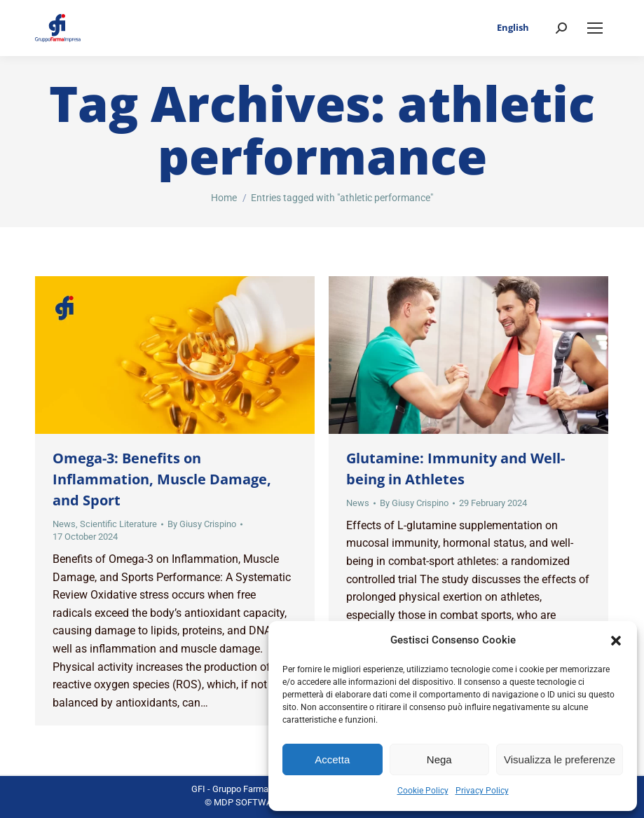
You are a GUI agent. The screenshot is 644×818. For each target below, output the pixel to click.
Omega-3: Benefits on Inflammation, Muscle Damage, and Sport (162, 479)
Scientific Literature (118, 524)
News (64, 524)
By (202, 524)
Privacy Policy (482, 791)
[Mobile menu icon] (595, 28)
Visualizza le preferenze (560, 759)
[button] (616, 641)
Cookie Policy (423, 791)
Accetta (332, 759)
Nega (439, 759)
